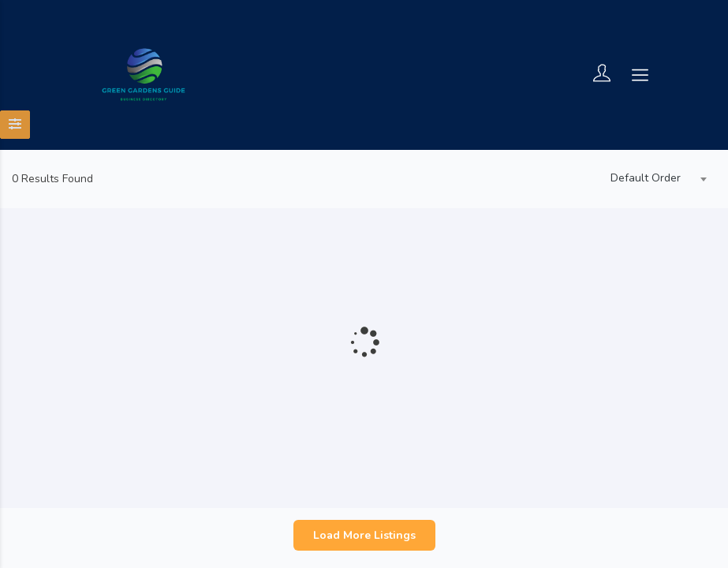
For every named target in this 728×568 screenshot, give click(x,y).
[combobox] (655, 179)
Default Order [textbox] (646, 178)
